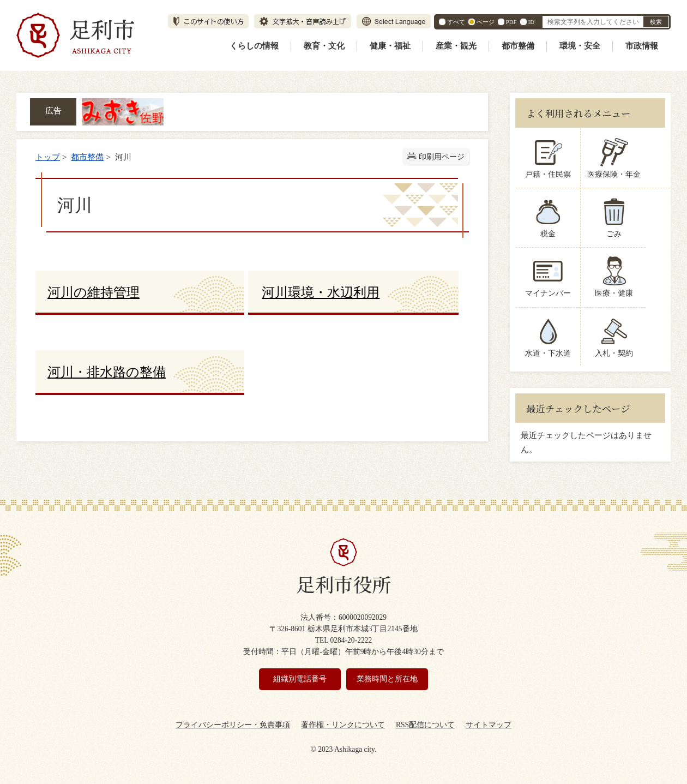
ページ (486, 22)
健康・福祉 (390, 46)
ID (531, 22)
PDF (511, 22)
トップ (48, 157)
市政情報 (642, 46)
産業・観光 (456, 46)
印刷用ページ (442, 157)
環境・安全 (580, 46)
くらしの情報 (254, 46)
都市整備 (518, 46)
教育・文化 (324, 46)
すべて (456, 22)
